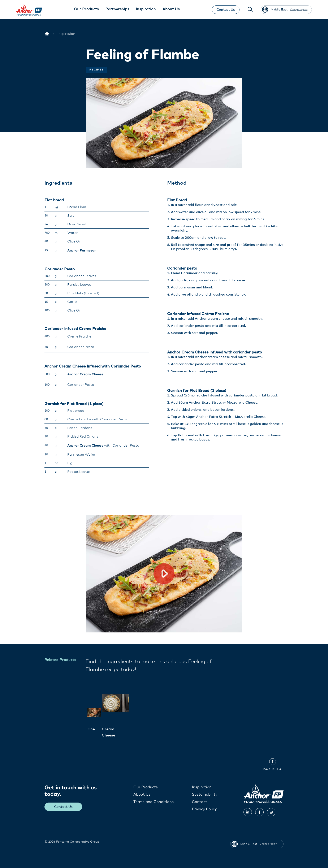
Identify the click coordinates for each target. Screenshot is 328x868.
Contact (199, 802)
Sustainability (205, 794)
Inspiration (202, 787)
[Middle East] (47, 34)
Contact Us (225, 10)
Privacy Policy (204, 809)
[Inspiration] (66, 34)
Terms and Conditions (154, 802)
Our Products (146, 787)
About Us (142, 794)
